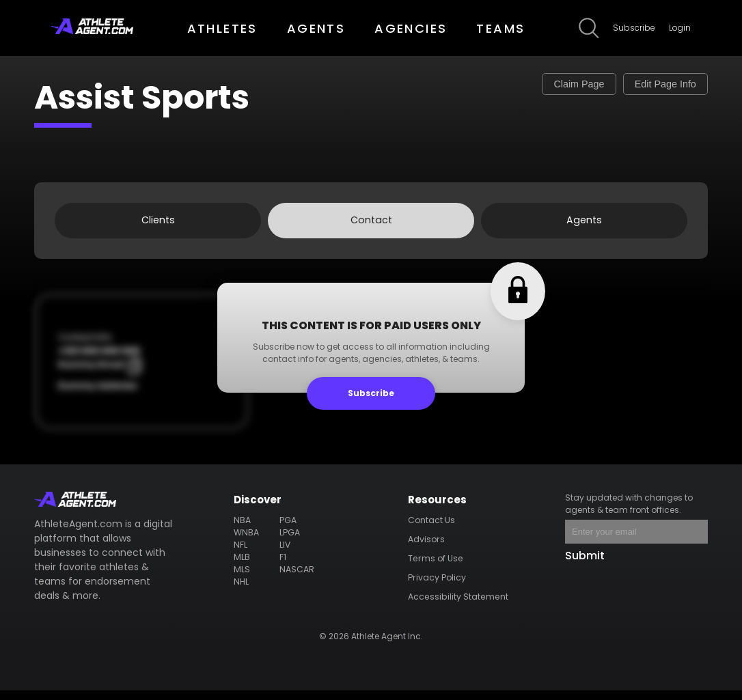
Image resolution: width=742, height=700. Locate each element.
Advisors (427, 548)
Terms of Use (436, 567)
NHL (242, 590)
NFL (242, 554)
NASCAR (297, 578)
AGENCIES (411, 28)
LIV (286, 554)
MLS (243, 578)
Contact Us (433, 529)
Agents (584, 225)
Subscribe (634, 28)
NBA (243, 529)
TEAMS (500, 28)
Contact (371, 225)
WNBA (247, 541)
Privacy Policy (437, 586)
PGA (288, 529)
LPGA (290, 541)
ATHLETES (222, 28)
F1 (284, 566)
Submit (585, 564)
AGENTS (316, 28)
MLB (243, 566)
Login (680, 28)
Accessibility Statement (458, 605)
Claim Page (541, 86)
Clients (158, 225)
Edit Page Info (652, 86)
